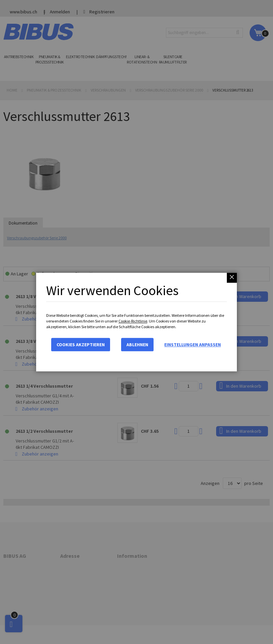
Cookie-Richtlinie (133, 321)
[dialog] (136, 322)
